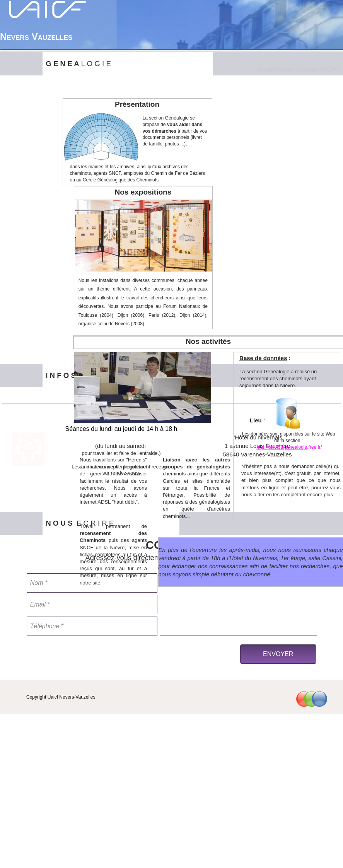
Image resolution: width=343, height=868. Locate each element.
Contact (317, 36)
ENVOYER (278, 654)
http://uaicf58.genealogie (282, 447)
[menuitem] (241, 36)
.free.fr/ (314, 447)
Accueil (241, 36)
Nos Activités (278, 36)
